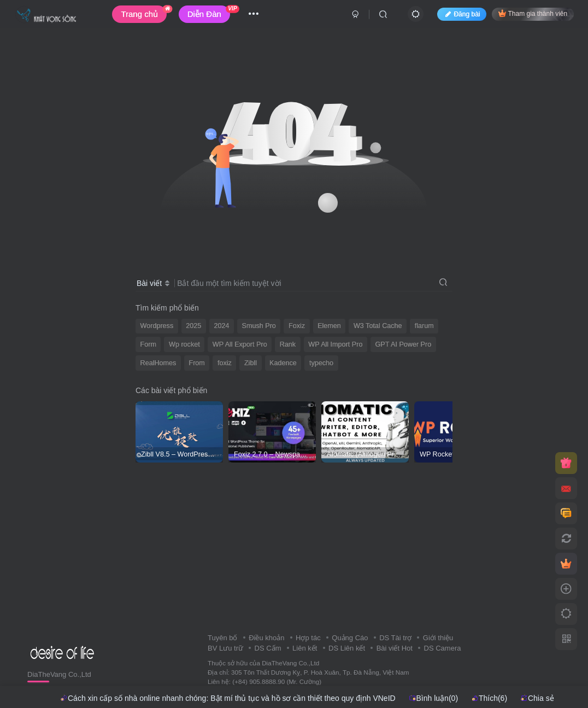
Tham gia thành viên (533, 13)
